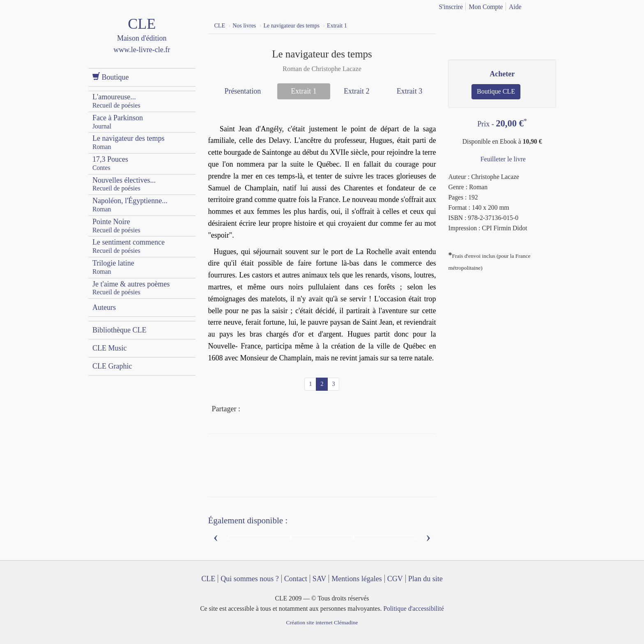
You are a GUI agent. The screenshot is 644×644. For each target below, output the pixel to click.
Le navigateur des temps (128, 142)
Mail (278, 410)
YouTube (474, 25)
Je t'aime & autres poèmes (131, 288)
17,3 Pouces (110, 163)
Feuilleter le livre (502, 159)
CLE (208, 579)
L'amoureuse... (116, 101)
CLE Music (110, 348)
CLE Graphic (112, 366)
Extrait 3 (409, 91)
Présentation (243, 91)
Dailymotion (488, 25)
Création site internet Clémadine (322, 622)
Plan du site (425, 579)
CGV (395, 579)
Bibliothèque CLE (119, 330)
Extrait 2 (356, 91)
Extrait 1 (304, 91)
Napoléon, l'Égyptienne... (130, 205)
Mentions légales (356, 579)
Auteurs (104, 307)
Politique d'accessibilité (414, 608)
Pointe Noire (116, 226)
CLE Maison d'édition (142, 43)
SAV (320, 579)
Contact (296, 579)
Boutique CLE (496, 91)
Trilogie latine (113, 267)
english (551, 5)
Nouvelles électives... (124, 184)
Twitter (264, 410)
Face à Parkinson (118, 122)
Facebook (248, 410)
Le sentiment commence (129, 246)
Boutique (111, 77)
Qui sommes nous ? (250, 579)
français (538, 5)
